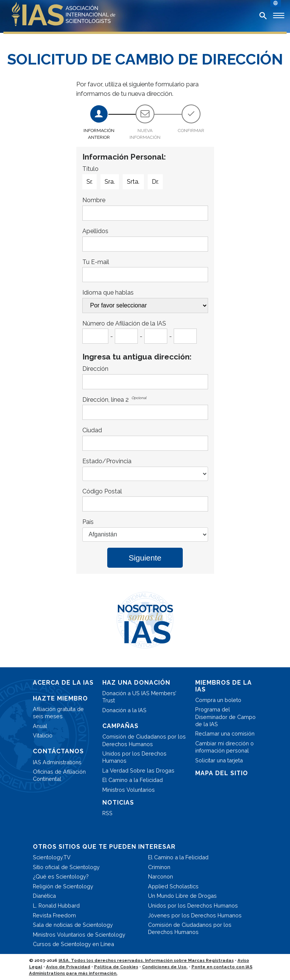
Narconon (160, 876)
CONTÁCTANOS (58, 751)
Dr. (155, 182)
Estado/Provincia (107, 461)
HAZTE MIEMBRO (60, 698)
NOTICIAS (118, 803)
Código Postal (102, 491)
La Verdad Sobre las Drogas (138, 770)
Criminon (159, 867)
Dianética (44, 896)
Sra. (110, 182)
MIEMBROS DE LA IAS (224, 686)
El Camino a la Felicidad (133, 780)
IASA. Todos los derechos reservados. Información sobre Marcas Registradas (146, 960)
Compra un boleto (218, 700)
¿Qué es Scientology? (61, 876)
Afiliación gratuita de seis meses (58, 713)
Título (90, 169)
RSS (107, 813)
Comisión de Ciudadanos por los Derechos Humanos (144, 740)
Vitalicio (43, 735)
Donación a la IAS (124, 710)
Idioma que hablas (108, 293)
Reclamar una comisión (225, 733)
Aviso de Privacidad (68, 967)
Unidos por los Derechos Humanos (134, 757)
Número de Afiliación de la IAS (124, 323)
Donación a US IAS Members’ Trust (139, 697)
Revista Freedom (54, 915)
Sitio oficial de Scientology (66, 867)
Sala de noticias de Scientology (73, 925)
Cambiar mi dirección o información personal (224, 747)
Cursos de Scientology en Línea (73, 944)
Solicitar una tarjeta (219, 760)
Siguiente (145, 558)
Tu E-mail (96, 262)
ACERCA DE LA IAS (63, 683)
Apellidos (95, 231)
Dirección (95, 369)
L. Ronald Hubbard (56, 906)
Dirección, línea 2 (106, 400)
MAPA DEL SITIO (222, 773)
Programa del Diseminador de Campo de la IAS (225, 717)
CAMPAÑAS (120, 726)
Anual (40, 726)
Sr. (89, 182)
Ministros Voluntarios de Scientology (79, 935)
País (88, 522)
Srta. (133, 182)
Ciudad (92, 430)
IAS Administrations (57, 762)
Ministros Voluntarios (129, 790)
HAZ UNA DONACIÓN (136, 683)
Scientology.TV (52, 857)
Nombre (94, 200)
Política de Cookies (116, 967)
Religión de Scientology (63, 886)
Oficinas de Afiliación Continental (59, 775)
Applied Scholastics (173, 886)
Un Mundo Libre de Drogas (182, 896)
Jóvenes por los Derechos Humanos (195, 915)
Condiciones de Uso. (165, 967)
